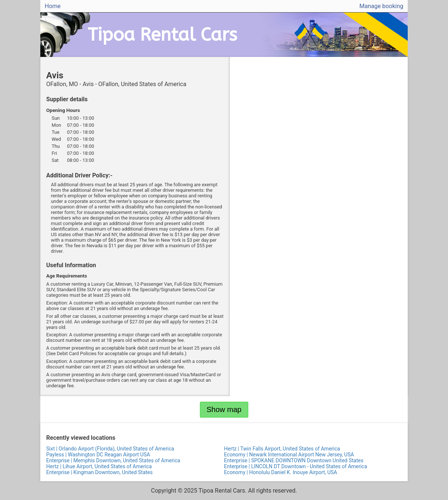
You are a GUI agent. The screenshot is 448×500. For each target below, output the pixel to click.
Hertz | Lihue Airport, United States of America (99, 466)
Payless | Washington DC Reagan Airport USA (98, 455)
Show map (224, 409)
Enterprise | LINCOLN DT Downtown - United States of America (296, 466)
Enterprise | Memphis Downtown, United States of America (113, 460)
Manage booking (381, 6)
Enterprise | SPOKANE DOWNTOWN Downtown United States (294, 460)
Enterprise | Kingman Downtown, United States (99, 472)
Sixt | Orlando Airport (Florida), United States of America (110, 449)
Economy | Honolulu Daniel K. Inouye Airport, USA (281, 472)
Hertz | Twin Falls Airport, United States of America (282, 449)
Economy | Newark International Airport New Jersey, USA (289, 455)
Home (53, 6)
